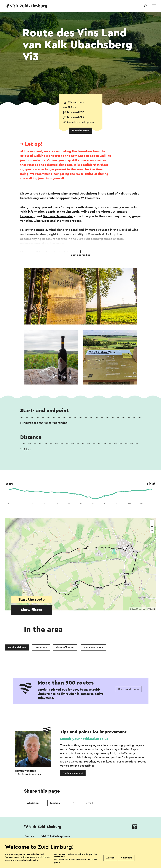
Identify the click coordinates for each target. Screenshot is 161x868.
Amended (126, 858)
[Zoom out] (152, 526)
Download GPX (76, 117)
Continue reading (81, 253)
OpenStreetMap (138, 609)
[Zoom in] (152, 522)
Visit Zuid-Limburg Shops (56, 836)
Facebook (56, 803)
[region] (80, 564)
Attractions (41, 647)
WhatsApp (33, 803)
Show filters (31, 610)
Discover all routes (129, 689)
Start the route (80, 131)
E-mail (89, 803)
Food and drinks (17, 647)
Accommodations (93, 647)
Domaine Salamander (58, 216)
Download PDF (75, 112)
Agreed (110, 858)
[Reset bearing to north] (152, 531)
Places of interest (65, 647)
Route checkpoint (73, 773)
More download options (81, 122)
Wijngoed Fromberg (96, 212)
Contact (29, 836)
